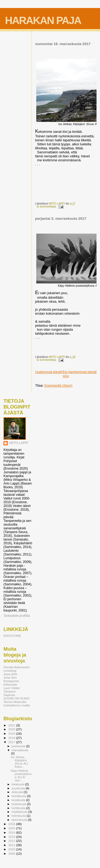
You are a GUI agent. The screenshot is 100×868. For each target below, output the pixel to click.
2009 (12, 853)
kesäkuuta (19, 800)
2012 (12, 841)
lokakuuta (19, 784)
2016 (12, 824)
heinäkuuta (19, 796)
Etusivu (66, 374)
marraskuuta (20, 750)
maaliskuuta (20, 812)
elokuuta (18, 792)
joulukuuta (19, 746)
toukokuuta (19, 804)
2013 (12, 837)
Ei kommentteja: (47, 207)
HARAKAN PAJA (43, 20)
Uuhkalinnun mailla (17, 705)
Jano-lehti (10, 674)
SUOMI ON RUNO (16, 698)
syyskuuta (19, 788)
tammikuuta (20, 820)
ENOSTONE (12, 636)
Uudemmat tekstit (49, 372)
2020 (12, 729)
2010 (12, 849)
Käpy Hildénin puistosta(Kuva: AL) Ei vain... (21, 775)
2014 (12, 832)
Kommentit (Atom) (59, 385)
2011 (12, 845)
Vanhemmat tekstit (82, 372)
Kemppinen (11, 681)
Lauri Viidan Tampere (12, 690)
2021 (12, 725)
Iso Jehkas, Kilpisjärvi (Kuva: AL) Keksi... (19, 762)
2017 (12, 742)
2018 (12, 738)
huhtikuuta (19, 808)
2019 (12, 733)
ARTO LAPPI (18, 443)
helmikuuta (19, 816)
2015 (12, 828)
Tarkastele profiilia (17, 616)
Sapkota (9, 695)
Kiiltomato (10, 684)
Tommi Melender (15, 702)
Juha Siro (10, 677)
